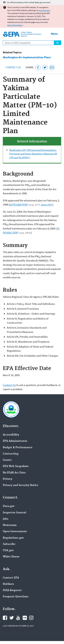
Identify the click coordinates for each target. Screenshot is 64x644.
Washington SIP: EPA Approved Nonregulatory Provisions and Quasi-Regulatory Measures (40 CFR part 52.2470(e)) (33, 154)
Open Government (15, 531)
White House (11, 557)
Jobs (6, 519)
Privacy (8, 479)
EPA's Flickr (25, 618)
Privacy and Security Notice (21, 485)
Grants (7, 460)
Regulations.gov (13, 538)
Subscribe (9, 544)
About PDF (46, 205)
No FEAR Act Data (14, 473)
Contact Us (13, 67)
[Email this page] (52, 68)
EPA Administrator (15, 441)
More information (15, 25)
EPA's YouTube (18, 618)
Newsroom (10, 525)
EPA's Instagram (31, 618)
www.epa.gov (44, 10)
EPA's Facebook (5, 618)
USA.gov (8, 550)
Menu (54, 34)
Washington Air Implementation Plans (27, 57)
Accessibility (11, 435)
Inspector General (14, 513)
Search (58, 43)
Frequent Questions (16, 597)
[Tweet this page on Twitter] (45, 68)
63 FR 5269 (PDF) (19, 205)
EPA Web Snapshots (16, 466)
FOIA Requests (12, 590)
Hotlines (8, 584)
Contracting (11, 454)
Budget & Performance (18, 448)
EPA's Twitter (12, 618)
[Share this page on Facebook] (38, 68)
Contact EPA (11, 578)
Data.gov (9, 506)
